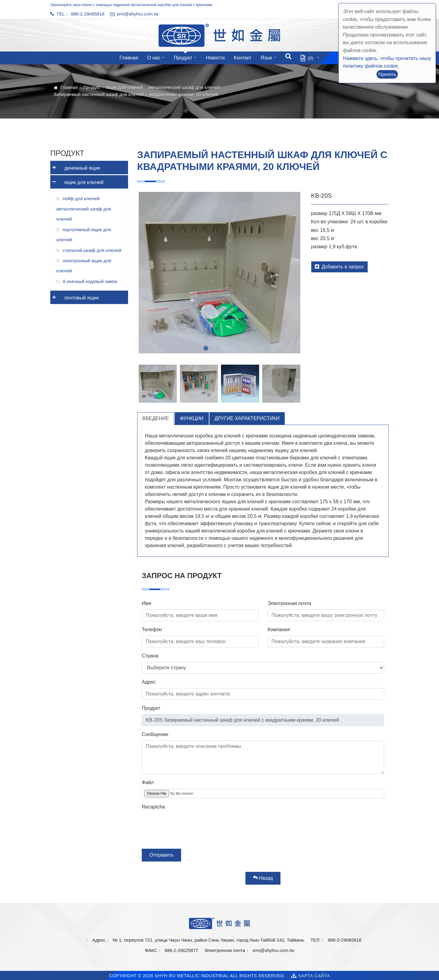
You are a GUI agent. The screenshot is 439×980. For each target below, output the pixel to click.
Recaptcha (153, 807)
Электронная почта (289, 603)
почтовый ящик (75, 296)
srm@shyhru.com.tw (273, 950)
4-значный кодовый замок (90, 281)
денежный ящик (75, 166)
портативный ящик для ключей (84, 235)
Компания (279, 630)
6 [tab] (242, 348)
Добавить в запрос (339, 267)
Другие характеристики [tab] (247, 418)
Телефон (152, 630)
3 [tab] (215, 348)
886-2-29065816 (88, 14)
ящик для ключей (124, 87)
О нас (154, 58)
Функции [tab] (192, 418)
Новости (215, 58)
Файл (148, 782)
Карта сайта (314, 976)
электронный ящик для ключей (84, 266)
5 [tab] (233, 348)
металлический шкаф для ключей (184, 87)
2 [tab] (206, 348)
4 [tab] (224, 348)
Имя (146, 603)
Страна (150, 656)
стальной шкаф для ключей (92, 250)
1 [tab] (197, 348)
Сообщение (155, 734)
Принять (387, 74)
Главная (129, 58)
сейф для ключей (81, 198)
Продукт (183, 58)
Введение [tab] (156, 418)
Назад (263, 878)
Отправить (161, 855)
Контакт (243, 58)
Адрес (149, 682)
